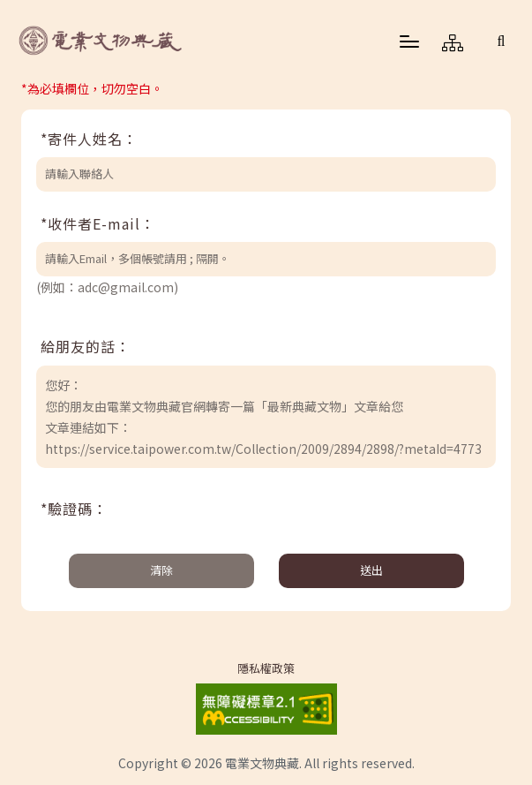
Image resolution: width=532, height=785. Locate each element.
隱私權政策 (266, 668)
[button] (501, 40)
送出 (371, 570)
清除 (161, 570)
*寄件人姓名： (89, 139)
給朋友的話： (86, 346)
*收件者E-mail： (98, 223)
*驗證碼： (74, 509)
